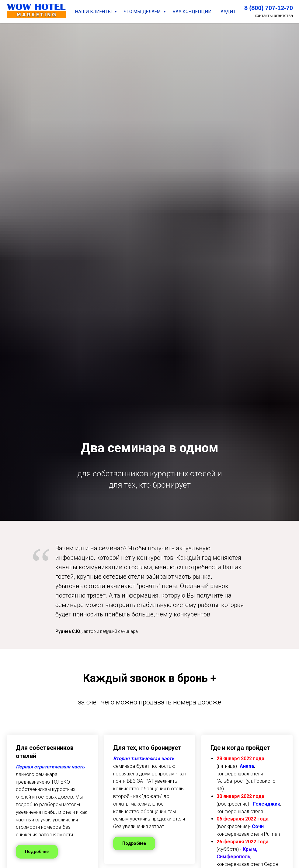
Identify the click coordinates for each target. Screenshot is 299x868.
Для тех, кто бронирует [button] (147, 748)
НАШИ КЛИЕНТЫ (94, 12)
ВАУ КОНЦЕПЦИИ (192, 12)
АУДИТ (228, 12)
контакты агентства (274, 16)
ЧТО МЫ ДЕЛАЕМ (143, 12)
